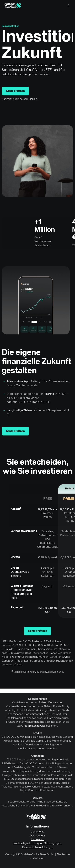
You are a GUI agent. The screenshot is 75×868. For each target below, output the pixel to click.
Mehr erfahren (14, 665)
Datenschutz (37, 836)
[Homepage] (12, 6)
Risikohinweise (37, 726)
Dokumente (37, 832)
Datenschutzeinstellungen (38, 847)
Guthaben (37, 756)
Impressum (38, 840)
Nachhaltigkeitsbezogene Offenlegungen (37, 843)
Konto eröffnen (15, 91)
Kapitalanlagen (37, 699)
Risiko (68, 741)
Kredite (37, 733)
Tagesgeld (58, 760)
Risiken (33, 99)
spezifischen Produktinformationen (29, 714)
